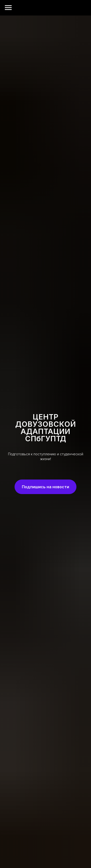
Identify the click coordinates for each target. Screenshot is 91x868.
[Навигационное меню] (8, 8)
